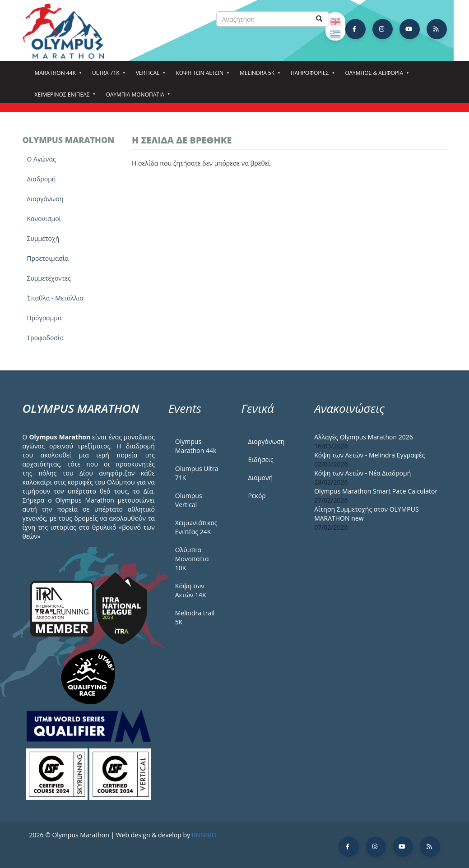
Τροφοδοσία (46, 338)
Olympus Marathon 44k (196, 446)
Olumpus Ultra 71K (197, 473)
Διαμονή (260, 478)
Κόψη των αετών (201, 76)
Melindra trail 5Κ (195, 617)
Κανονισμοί (44, 219)
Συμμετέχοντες (49, 278)
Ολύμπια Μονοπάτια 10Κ (192, 559)
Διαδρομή (42, 179)
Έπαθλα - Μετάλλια (55, 298)
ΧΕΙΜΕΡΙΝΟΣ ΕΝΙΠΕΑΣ (64, 97)
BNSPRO (204, 835)
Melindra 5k (258, 76)
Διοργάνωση (45, 199)
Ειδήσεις (260, 459)
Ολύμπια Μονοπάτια (137, 97)
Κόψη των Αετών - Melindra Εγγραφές (369, 455)
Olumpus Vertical (189, 500)
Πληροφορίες (311, 76)
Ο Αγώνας (42, 159)
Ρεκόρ (257, 496)
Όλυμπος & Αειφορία (375, 76)
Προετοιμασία (48, 258)
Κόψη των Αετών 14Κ (191, 590)
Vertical (149, 76)
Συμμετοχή (43, 238)
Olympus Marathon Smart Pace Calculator (376, 491)
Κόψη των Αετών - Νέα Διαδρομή (362, 473)
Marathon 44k (57, 76)
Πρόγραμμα (44, 318)
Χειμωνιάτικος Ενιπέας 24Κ (196, 527)
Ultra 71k (107, 76)
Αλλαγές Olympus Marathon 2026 (364, 437)
